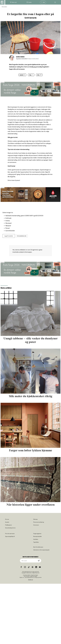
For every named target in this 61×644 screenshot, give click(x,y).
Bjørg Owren (20, 57)
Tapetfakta (36, 542)
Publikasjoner (8, 525)
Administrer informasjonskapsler (41, 550)
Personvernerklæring (39, 522)
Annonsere (36, 525)
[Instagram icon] (25, 567)
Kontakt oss (31, 580)
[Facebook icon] (21, 567)
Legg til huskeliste (9, 236)
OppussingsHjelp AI (10, 536)
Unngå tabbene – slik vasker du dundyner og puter (31, 340)
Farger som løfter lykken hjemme (31, 450)
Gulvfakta (36, 539)
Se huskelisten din (22, 236)
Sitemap (35, 519)
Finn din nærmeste (10, 534)
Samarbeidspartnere (10, 528)
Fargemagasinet (37, 534)
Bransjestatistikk (37, 536)
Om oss (7, 519)
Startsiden (4, 7)
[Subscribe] (39, 561)
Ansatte (7, 522)
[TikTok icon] (29, 567)
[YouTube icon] (40, 567)
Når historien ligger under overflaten (31, 505)
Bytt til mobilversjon (38, 547)
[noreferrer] (36, 567)
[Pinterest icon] (32, 567)
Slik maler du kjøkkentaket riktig (31, 396)
